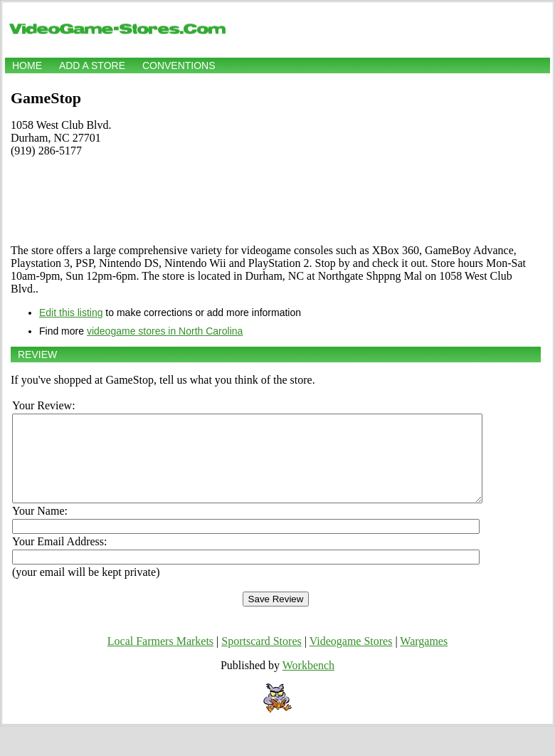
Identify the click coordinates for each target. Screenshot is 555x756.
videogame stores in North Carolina (165, 331)
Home (27, 65)
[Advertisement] (276, 201)
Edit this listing (71, 313)
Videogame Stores (351, 658)
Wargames (424, 658)
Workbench (308, 682)
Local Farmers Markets (160, 658)
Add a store (92, 65)
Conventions (179, 65)
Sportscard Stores (261, 658)
